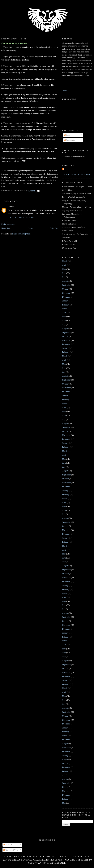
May (64, 269)
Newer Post (6, 228)
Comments (69, 140)
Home (30, 228)
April (64, 265)
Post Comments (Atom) (22, 234)
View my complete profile (76, 174)
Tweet (65, 90)
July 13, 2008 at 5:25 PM (21, 217)
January (65, 301)
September (66, 285)
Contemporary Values (14, 43)
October (65, 289)
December (66, 297)
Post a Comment (8, 224)
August (65, 281)
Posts (67, 135)
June (64, 273)
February (66, 305)
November (66, 293)
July (64, 277)
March (65, 261)
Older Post (54, 228)
